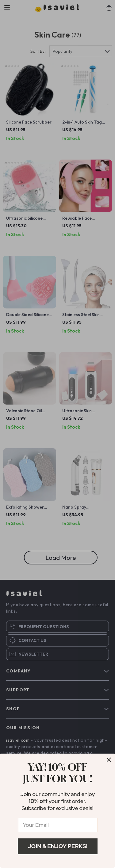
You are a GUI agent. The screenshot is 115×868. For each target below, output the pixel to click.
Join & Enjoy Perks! (57, 846)
